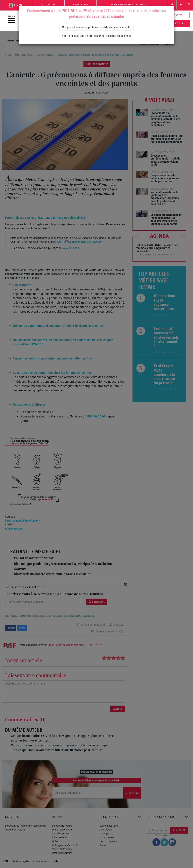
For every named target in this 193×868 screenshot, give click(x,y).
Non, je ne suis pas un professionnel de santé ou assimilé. (97, 36)
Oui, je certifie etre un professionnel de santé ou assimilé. (96, 27)
